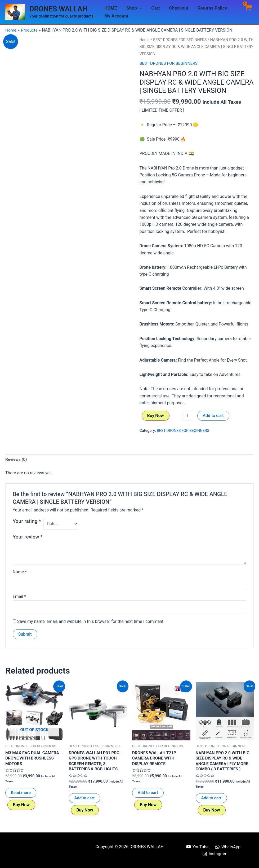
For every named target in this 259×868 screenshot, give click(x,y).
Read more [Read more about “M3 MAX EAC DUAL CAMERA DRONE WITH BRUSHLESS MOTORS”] (21, 795)
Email (19, 598)
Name (20, 572)
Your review (28, 537)
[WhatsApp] (228, 847)
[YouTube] (197, 847)
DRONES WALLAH (58, 9)
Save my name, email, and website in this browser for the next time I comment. (91, 623)
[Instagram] (215, 854)
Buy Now (156, 415)
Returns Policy (209, 8)
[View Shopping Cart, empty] (248, 12)
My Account (116, 16)
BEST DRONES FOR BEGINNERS (181, 40)
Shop (133, 8)
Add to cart (214, 415)
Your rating (27, 521)
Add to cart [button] (85, 800)
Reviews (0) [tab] (16, 459)
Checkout (176, 8)
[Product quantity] (188, 415)
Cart (154, 8)
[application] (139, 8)
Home (145, 40)
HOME (110, 8)
